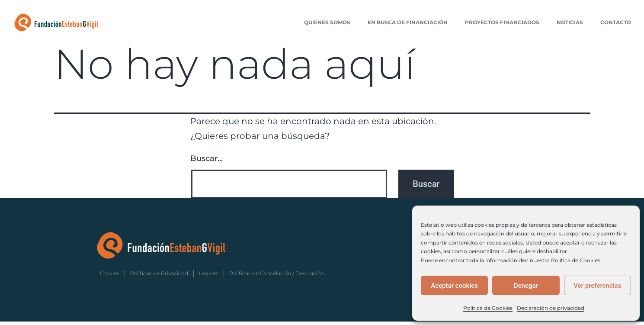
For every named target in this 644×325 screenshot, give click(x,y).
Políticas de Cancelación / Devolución (277, 277)
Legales (209, 277)
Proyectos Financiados (502, 22)
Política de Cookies (488, 308)
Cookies (110, 277)
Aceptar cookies (454, 286)
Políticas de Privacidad (159, 277)
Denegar (526, 286)
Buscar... (207, 162)
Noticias (570, 22)
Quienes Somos (327, 22)
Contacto (616, 22)
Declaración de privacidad (551, 308)
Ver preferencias (597, 286)
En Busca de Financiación (408, 22)
